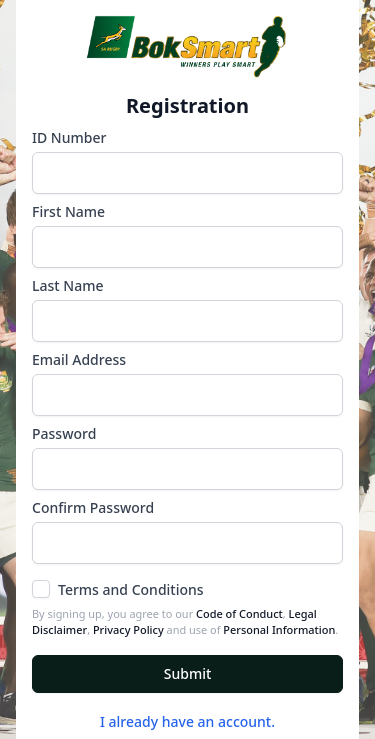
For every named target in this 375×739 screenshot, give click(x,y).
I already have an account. (187, 721)
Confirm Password (93, 507)
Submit (188, 673)
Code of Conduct (239, 613)
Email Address (79, 359)
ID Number (69, 137)
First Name (68, 211)
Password (64, 433)
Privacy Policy (128, 629)
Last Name (67, 285)
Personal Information (279, 629)
